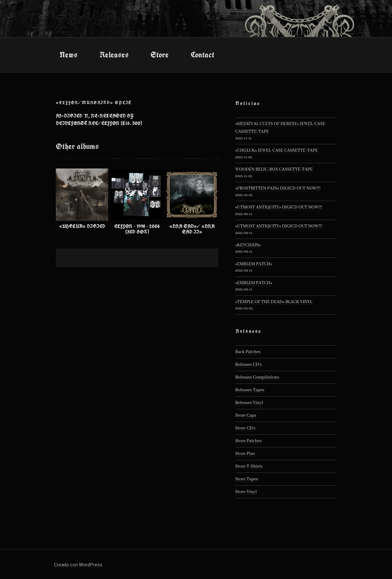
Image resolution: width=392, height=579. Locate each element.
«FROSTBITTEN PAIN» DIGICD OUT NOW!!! (278, 188)
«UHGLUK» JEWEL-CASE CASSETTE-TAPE (277, 150)
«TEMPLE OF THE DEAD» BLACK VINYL (274, 302)
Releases (114, 55)
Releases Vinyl (249, 403)
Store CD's (245, 428)
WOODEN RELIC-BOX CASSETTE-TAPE (274, 169)
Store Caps (246, 415)
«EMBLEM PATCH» (254, 264)
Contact (203, 55)
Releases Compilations (257, 377)
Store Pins (245, 454)
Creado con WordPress (78, 565)
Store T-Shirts (249, 466)
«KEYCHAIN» (248, 245)
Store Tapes (247, 479)
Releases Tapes (250, 390)
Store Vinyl (246, 492)
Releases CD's (249, 365)
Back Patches (248, 352)
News (69, 55)
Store (160, 55)
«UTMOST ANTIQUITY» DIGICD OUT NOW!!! (279, 207)
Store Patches (249, 441)
